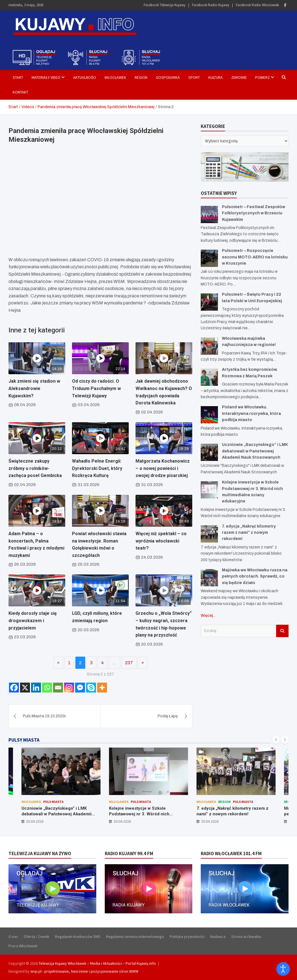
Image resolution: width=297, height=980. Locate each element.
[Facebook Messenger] (80, 688)
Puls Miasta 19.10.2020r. (45, 716)
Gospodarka (168, 77)
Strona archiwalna (246, 937)
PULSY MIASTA (24, 740)
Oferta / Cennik (37, 937)
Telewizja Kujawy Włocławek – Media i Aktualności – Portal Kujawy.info (97, 963)
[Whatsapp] (47, 688)
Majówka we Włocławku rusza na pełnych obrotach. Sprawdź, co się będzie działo (255, 576)
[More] (102, 688)
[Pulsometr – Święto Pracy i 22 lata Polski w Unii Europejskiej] (209, 302)
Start (18, 77)
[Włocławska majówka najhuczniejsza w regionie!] (209, 346)
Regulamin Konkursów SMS (78, 937)
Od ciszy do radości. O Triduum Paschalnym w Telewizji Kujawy (96, 388)
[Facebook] (14, 688)
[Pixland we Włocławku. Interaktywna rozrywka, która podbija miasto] (209, 415)
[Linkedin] (36, 688)
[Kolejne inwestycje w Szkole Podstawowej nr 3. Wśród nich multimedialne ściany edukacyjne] (209, 490)
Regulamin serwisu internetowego (135, 937)
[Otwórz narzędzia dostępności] (283, 969)
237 (129, 663)
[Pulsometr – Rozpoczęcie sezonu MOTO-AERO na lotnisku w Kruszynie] (209, 258)
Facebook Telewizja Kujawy (165, 5)
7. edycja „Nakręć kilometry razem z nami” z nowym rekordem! (249, 533)
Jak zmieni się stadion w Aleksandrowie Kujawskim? (34, 388)
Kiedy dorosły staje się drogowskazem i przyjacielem (33, 620)
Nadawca (218, 937)
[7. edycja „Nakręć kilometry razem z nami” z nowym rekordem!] (209, 534)
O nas (13, 937)
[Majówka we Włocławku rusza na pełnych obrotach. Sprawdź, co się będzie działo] (209, 578)
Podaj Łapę (168, 716)
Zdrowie (239, 77)
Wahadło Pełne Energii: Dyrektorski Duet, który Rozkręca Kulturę (97, 468)
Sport (194, 77)
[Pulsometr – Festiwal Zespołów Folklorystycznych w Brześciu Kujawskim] (209, 214)
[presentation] (276, 740)
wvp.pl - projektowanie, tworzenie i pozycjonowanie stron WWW (84, 971)
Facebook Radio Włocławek (257, 5)
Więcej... (208, 616)
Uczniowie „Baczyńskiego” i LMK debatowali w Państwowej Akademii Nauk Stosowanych (255, 451)
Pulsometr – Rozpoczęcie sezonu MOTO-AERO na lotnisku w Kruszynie (255, 257)
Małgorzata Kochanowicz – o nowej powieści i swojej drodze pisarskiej (163, 468)
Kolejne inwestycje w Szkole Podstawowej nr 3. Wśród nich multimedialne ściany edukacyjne (142, 814)
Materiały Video (46, 77)
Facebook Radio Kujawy (211, 5)
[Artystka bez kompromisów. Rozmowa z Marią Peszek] (209, 377)
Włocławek (115, 77)
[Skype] (91, 688)
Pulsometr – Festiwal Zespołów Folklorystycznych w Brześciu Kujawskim (254, 213)
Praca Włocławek (23, 946)
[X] (25, 688)
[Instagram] (69, 688)
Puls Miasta (53, 802)
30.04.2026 (35, 821)
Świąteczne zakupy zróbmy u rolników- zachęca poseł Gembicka (35, 468)
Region (141, 77)
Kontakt (20, 92)
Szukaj (282, 631)
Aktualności (85, 77)
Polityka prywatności (187, 937)
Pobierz (263, 77)
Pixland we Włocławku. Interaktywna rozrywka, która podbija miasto (251, 413)
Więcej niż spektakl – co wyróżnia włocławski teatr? (161, 541)
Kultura (216, 77)
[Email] (58, 688)
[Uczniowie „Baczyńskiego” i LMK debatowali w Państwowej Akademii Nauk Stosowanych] (209, 452)
